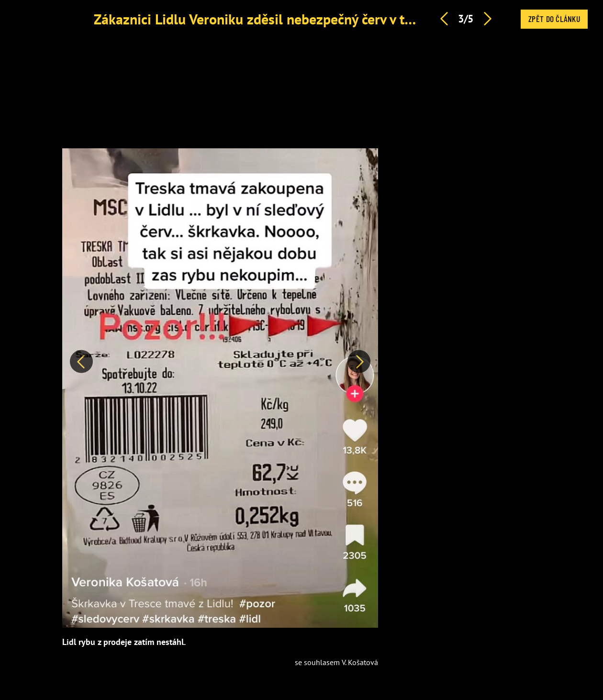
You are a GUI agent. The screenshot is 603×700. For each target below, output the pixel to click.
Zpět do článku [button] (554, 19)
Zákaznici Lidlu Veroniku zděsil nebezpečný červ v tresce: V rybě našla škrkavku (335, 19)
